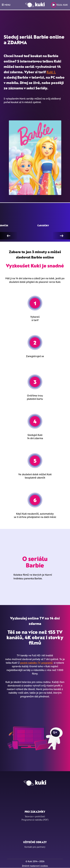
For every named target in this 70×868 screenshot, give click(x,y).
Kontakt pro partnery (35, 847)
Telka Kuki (59, 5)
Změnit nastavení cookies (35, 866)
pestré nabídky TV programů (36, 663)
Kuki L (51, 72)
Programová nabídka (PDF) (35, 820)
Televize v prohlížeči (35, 816)
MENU (6, 5)
